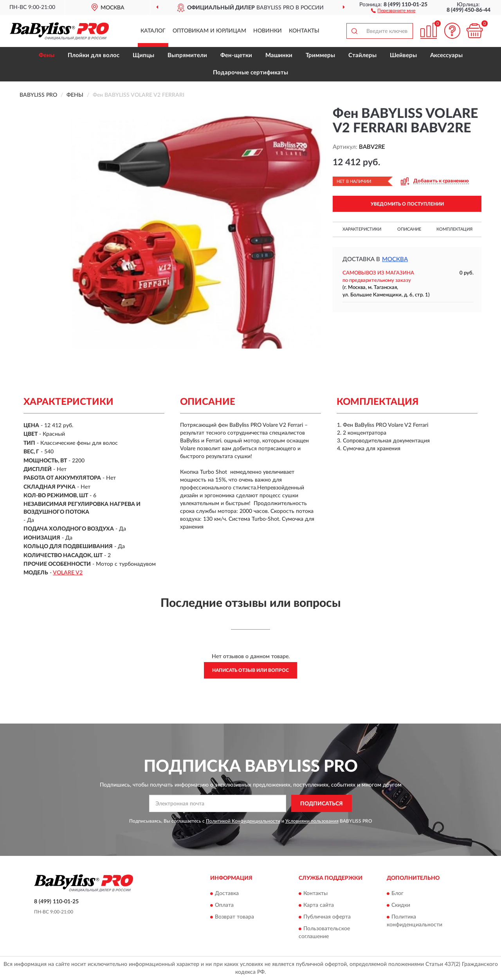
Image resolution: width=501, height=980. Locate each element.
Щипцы (143, 55)
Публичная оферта (327, 917)
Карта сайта (319, 905)
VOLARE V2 (68, 573)
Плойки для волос (94, 55)
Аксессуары (446, 55)
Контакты (304, 31)
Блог (397, 893)
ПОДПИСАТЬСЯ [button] (322, 804)
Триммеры (320, 55)
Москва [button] (395, 259)
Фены (47, 55)
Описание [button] (409, 229)
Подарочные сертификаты (250, 73)
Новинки (268, 31)
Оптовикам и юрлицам (209, 31)
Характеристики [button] (362, 229)
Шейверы (403, 55)
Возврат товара (234, 917)
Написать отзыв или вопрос (250, 670)
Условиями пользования (312, 821)
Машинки (279, 55)
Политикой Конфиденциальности (243, 821)
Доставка (227, 893)
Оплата (224, 905)
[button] (393, 10)
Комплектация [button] (454, 229)
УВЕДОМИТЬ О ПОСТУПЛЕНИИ (407, 204)
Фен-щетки (236, 55)
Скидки (401, 905)
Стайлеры (362, 55)
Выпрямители (187, 55)
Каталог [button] (153, 31)
